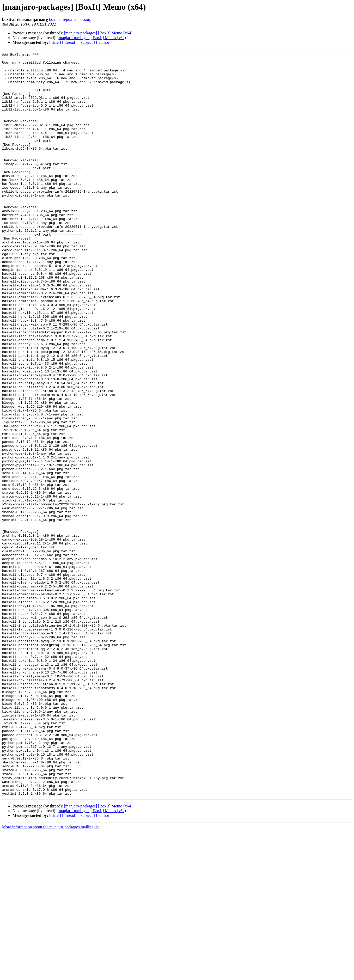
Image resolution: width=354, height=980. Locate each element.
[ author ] (104, 42)
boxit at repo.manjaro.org (70, 19)
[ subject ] (87, 42)
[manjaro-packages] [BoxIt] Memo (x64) (98, 33)
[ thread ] (70, 42)
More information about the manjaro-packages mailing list (51, 975)
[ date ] (55, 42)
